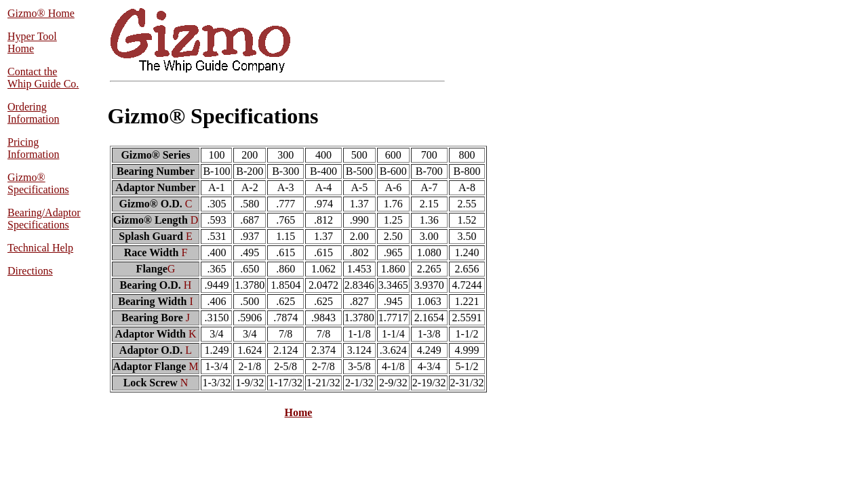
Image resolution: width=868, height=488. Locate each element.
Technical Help (40, 248)
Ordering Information (33, 113)
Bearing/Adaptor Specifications (44, 219)
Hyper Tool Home (32, 42)
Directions (30, 271)
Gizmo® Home (41, 13)
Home (299, 412)
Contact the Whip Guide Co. (43, 78)
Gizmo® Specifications (38, 183)
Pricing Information (33, 148)
